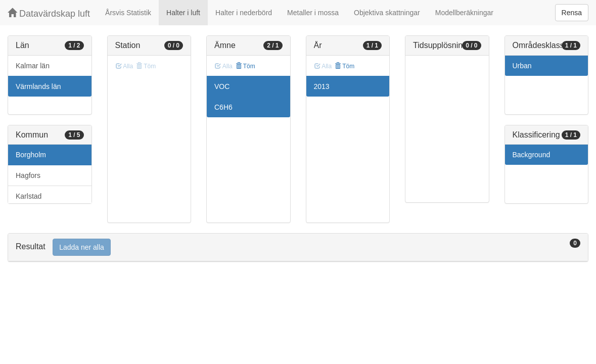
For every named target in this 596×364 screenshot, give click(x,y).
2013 (322, 86)
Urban (522, 66)
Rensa (572, 13)
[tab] (298, 247)
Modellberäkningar (464, 13)
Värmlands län (38, 86)
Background (532, 155)
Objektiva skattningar (387, 13)
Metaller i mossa (313, 13)
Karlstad (29, 196)
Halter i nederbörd (244, 13)
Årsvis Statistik (128, 13)
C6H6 (223, 107)
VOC (222, 86)
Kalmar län (33, 66)
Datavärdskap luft (49, 13)
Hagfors (28, 175)
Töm (245, 66)
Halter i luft (183, 13)
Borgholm (31, 155)
